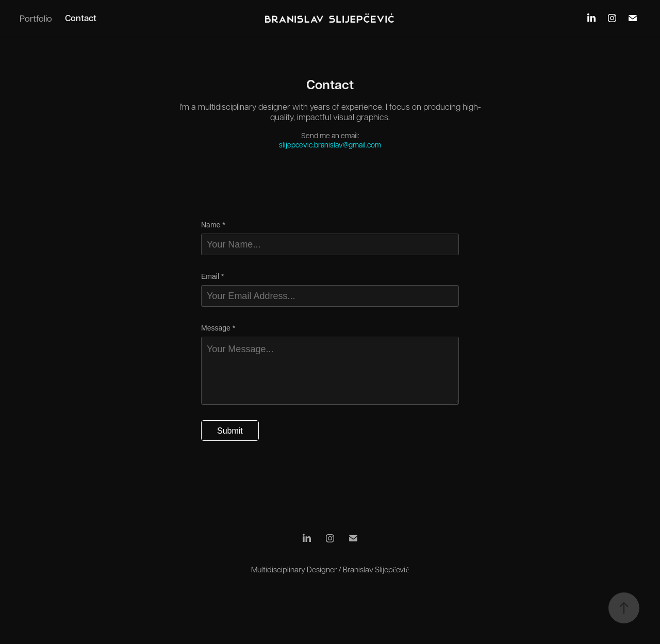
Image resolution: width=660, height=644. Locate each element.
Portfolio (36, 18)
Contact (81, 18)
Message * (218, 328)
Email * (212, 276)
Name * (213, 225)
